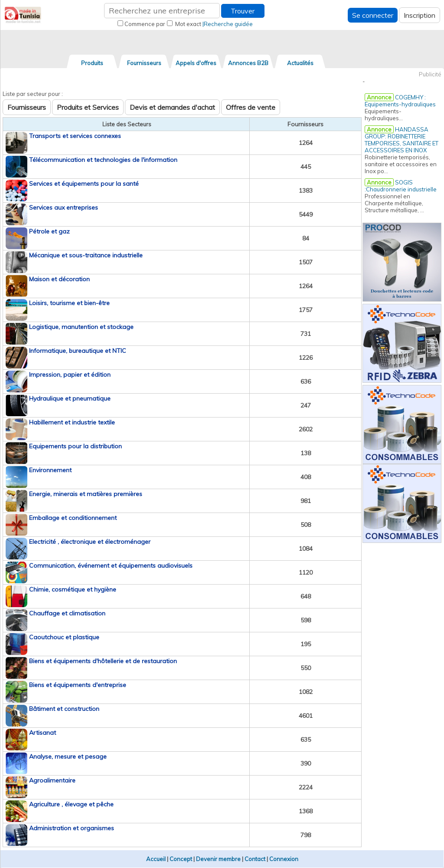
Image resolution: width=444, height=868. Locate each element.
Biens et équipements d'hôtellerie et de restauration (103, 661)
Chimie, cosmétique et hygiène (73, 589)
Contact (255, 859)
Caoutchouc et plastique (64, 637)
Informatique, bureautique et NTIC (78, 351)
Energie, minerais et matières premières (86, 494)
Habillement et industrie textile (72, 422)
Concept (181, 859)
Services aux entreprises (64, 207)
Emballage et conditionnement (73, 518)
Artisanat (42, 733)
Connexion (284, 859)
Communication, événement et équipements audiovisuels (111, 566)
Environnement (50, 470)
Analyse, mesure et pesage (68, 756)
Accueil (156, 859)
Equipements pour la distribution (75, 446)
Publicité (430, 74)
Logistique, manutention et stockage (81, 327)
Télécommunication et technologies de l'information (103, 160)
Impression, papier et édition (70, 375)
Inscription (420, 15)
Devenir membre (218, 859)
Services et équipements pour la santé (84, 184)
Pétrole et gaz (49, 231)
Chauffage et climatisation (67, 613)
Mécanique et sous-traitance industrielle (86, 255)
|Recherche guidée (228, 24)
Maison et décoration (59, 279)
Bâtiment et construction (64, 709)
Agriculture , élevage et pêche (71, 804)
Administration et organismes (72, 828)
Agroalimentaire (52, 780)
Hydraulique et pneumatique (70, 398)
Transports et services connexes (75, 136)
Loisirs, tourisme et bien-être (69, 303)
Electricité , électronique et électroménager (90, 542)
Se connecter (373, 15)
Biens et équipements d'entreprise (78, 685)
